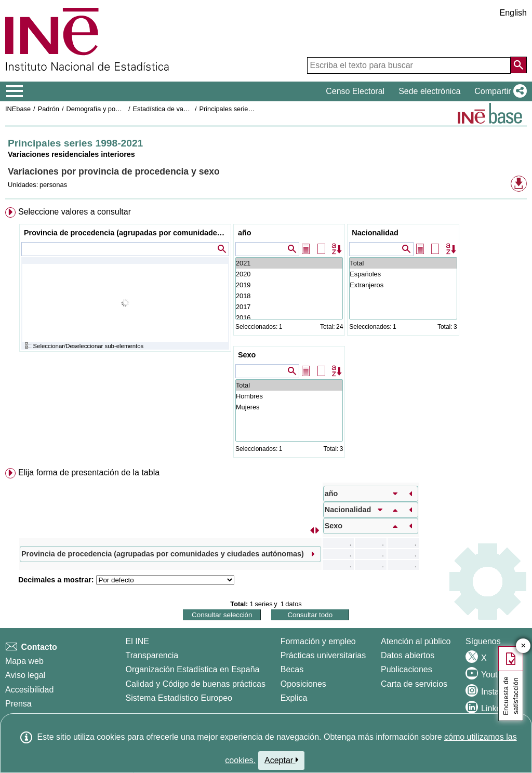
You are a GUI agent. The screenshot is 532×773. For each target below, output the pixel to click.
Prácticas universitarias (323, 655)
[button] (498, 91)
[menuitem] (266, 335)
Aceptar (281, 760)
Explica (294, 698)
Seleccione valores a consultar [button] (75, 212)
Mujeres (289, 407)
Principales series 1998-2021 (242, 109)
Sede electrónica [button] (429, 91)
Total (403, 263)
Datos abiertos (408, 655)
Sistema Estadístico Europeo (179, 698)
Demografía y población (101, 109)
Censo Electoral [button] (355, 91)
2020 (289, 274)
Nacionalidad (375, 233)
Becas (292, 669)
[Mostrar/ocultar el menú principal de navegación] (15, 91)
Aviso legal (25, 675)
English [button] (513, 13)
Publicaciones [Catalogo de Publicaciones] (407, 669)
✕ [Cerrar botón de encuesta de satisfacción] (523, 646)
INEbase (18, 109)
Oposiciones (303, 684)
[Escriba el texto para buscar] (409, 65)
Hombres (289, 396)
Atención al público (416, 641)
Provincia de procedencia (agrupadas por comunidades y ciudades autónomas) (127, 233)
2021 (289, 263)
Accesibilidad (29, 690)
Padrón (49, 109)
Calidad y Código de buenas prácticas (196, 684)
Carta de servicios (414, 684)
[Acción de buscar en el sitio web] (518, 65)
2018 (289, 296)
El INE (137, 641)
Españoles (403, 274)
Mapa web (24, 661)
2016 (289, 318)
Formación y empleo (318, 641)
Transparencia (152, 655)
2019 (289, 285)
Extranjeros (403, 285)
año (245, 233)
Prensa (18, 704)
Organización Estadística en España (193, 669)
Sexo (247, 355)
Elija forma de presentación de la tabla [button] (89, 472)
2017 (289, 307)
